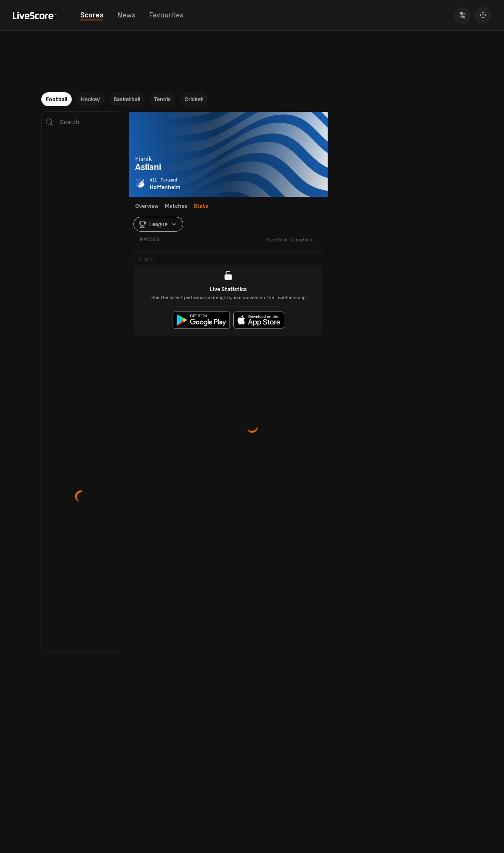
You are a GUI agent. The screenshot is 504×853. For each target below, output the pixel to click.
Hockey (90, 99)
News (126, 15)
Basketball (127, 99)
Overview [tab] (147, 206)
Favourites (166, 15)
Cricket (194, 99)
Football (57, 99)
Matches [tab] (176, 206)
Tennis (162, 99)
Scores (92, 15)
